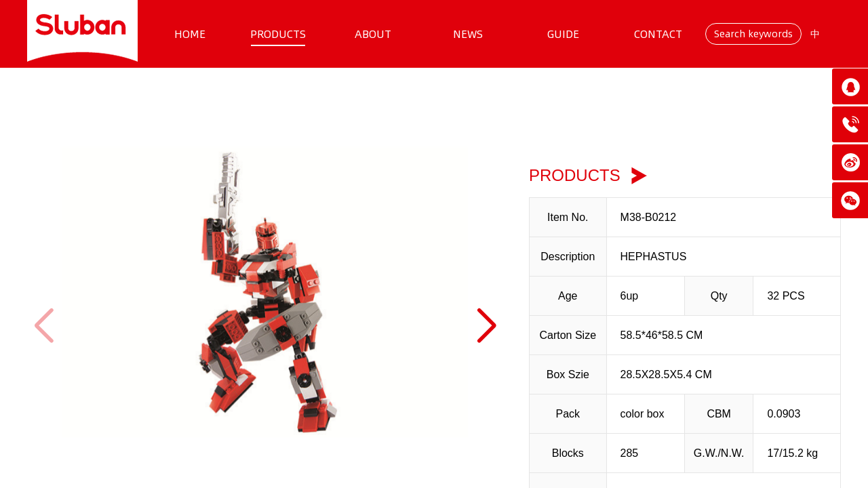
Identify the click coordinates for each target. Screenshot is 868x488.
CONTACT (658, 34)
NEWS (468, 34)
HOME (190, 34)
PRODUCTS (278, 34)
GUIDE (563, 34)
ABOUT (373, 34)
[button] (486, 326)
